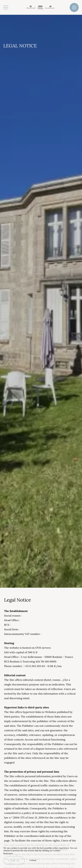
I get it (14, 861)
